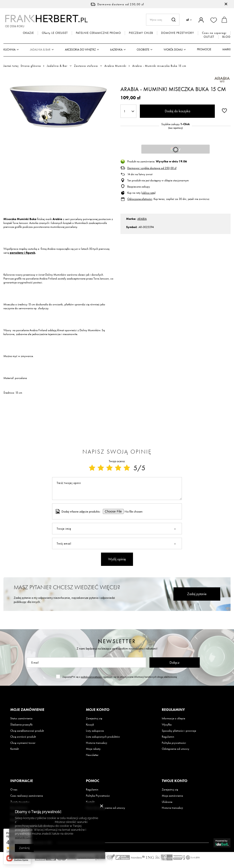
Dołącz (174, 662)
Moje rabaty (93, 749)
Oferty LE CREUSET (55, 33)
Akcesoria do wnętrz (80, 50)
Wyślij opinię (117, 559)
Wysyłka (167, 725)
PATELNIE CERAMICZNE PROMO (98, 33)
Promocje (204, 49)
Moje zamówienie (27, 710)
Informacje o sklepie (173, 718)
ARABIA (142, 219)
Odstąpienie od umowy (175, 749)
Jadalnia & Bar (40, 50)
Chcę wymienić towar (23, 743)
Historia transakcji (97, 743)
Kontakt (15, 749)
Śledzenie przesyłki (21, 725)
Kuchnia (9, 50)
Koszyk (90, 725)
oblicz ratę (148, 193)
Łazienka (116, 50)
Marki (226, 49)
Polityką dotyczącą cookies (35, 822)
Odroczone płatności (140, 199)
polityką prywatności (91, 677)
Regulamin (168, 737)
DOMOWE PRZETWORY (178, 33)
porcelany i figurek (23, 253)
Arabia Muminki (115, 66)
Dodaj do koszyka (177, 111)
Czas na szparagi (214, 33)
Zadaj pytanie (197, 594)
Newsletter (117, 641)
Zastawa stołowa (86, 66)
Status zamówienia (21, 718)
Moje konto (98, 710)
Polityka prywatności (174, 743)
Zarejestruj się (94, 718)
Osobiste (143, 50)
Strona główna (31, 66)
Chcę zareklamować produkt (27, 731)
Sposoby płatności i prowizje (179, 731)
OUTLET (209, 37)
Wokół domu (173, 50)
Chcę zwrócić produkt (23, 737)
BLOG (226, 37)
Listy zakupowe (95, 731)
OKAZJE (28, 33)
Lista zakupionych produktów (103, 737)
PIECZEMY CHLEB (141, 33)
